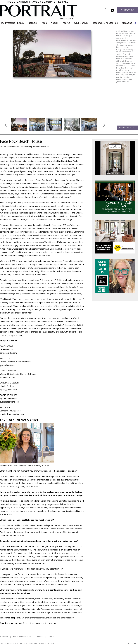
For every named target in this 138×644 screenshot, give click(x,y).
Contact (51, 637)
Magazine (127, 23)
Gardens (33, 23)
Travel (55, 23)
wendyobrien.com (8, 377)
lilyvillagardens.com (8, 390)
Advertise (39, 637)
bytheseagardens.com (10, 402)
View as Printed (127, 128)
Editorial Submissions (22, 637)
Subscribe (127, 10)
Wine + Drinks (81, 23)
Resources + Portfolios (105, 23)
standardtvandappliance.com (13, 414)
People (66, 23)
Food (44, 23)
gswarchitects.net (8, 365)
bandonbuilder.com (8, 353)
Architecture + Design (12, 23)
